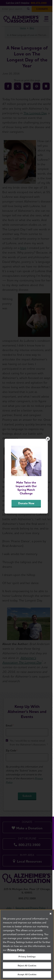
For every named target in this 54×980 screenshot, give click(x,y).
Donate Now (27, 516)
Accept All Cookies (27, 974)
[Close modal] (49, 454)
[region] (27, 945)
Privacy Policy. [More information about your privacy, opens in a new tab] (16, 950)
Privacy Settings (27, 957)
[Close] (51, 914)
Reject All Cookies (27, 966)
